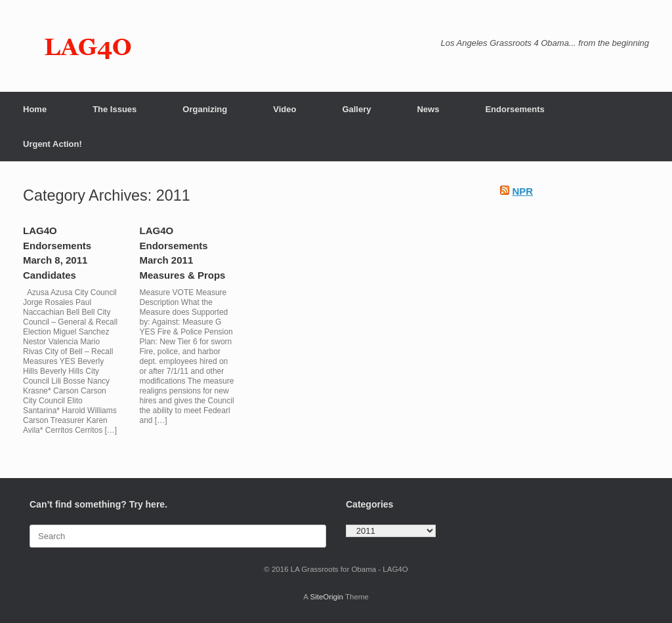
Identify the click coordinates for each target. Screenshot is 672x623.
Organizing (205, 109)
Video (284, 109)
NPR (522, 191)
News (428, 109)
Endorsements (514, 109)
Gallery (356, 109)
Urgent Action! (52, 144)
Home (35, 109)
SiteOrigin (326, 597)
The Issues (115, 109)
